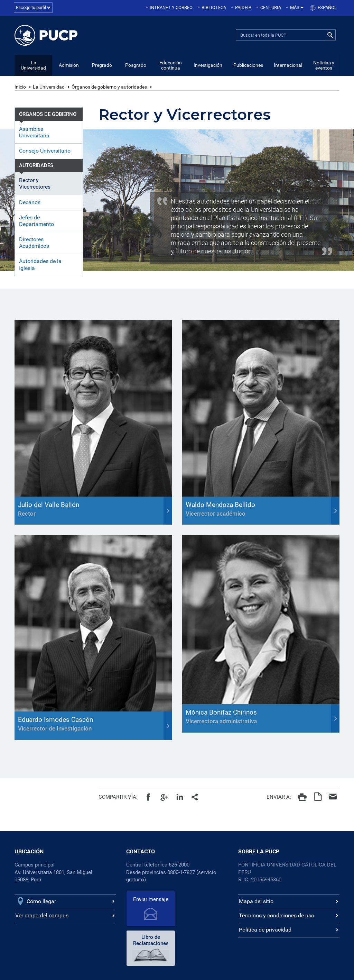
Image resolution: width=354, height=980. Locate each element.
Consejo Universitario (45, 151)
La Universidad (33, 66)
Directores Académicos (34, 243)
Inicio (20, 87)
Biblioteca (214, 7)
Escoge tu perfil (33, 7)
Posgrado (136, 65)
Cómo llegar (41, 902)
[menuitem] (170, 8)
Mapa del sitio (256, 902)
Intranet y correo (171, 7)
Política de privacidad (265, 930)
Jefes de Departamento (36, 221)
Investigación (208, 65)
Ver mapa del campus (42, 916)
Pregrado (102, 65)
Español (327, 7)
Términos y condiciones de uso (277, 916)
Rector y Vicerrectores (35, 184)
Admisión (69, 65)
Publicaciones (248, 65)
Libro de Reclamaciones (201, 901)
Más (297, 7)
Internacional (288, 65)
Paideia (243, 7)
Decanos (30, 203)
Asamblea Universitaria (34, 133)
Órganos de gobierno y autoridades (109, 87)
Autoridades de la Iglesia (40, 265)
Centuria (271, 7)
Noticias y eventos (324, 66)
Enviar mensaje (150, 900)
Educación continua (171, 66)
